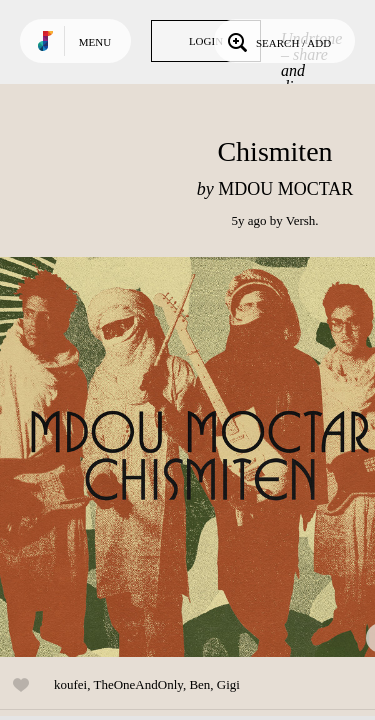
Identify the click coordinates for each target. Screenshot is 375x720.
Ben (199, 684)
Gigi (228, 684)
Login (206, 41)
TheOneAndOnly (137, 684)
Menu (95, 42)
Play (200, 457)
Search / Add (277, 41)
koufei (70, 684)
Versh (301, 220)
